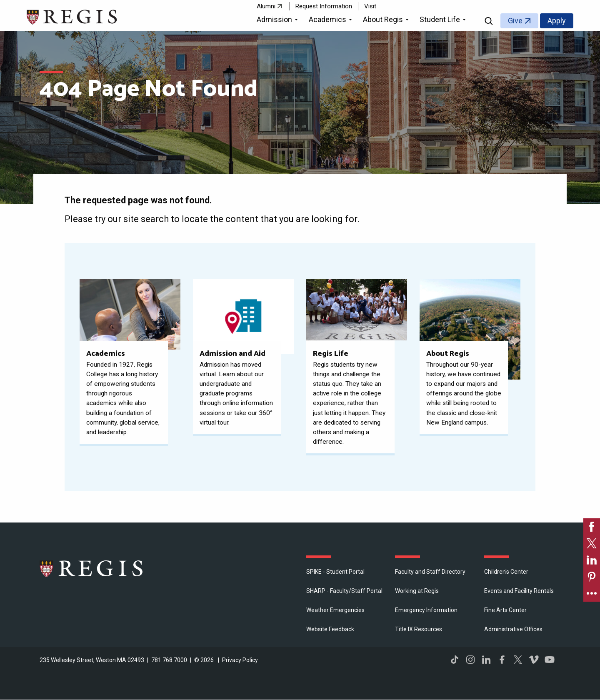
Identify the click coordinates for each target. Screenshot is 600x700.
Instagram (470, 660)
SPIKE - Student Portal (335, 572)
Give (515, 21)
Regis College (92, 568)
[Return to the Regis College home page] (72, 16)
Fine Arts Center (505, 610)
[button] (279, 21)
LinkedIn (486, 660)
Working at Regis (417, 591)
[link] (592, 527)
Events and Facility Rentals (519, 591)
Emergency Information (426, 610)
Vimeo (534, 660)
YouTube (550, 660)
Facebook (502, 660)
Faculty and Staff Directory (430, 572)
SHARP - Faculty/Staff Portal (344, 591)
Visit (370, 6)
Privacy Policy (240, 660)
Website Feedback (330, 629)
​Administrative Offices (513, 629)
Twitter (518, 660)
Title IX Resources (419, 629)
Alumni (266, 6)
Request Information (324, 6)
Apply (557, 21)
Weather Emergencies (335, 610)
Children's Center (506, 572)
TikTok (455, 660)
